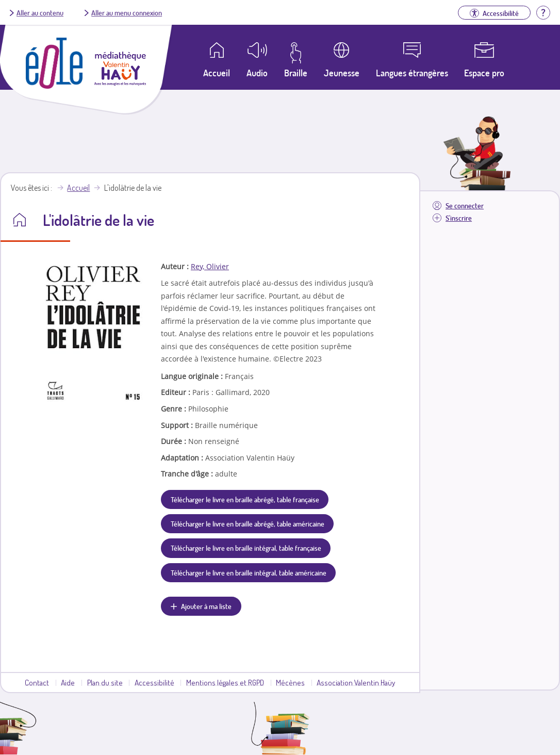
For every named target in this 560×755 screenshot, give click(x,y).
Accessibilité (154, 682)
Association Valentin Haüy (356, 682)
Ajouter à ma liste (206, 606)
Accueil (78, 188)
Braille (296, 73)
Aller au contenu (40, 12)
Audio (257, 73)
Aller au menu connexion (127, 12)
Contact (37, 682)
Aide (68, 682)
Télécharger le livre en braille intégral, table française (246, 548)
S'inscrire (459, 218)
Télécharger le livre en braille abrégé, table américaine (248, 523)
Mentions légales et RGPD (225, 682)
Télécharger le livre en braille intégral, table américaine (249, 572)
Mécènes (290, 682)
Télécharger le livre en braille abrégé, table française (245, 499)
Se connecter (465, 206)
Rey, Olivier (210, 266)
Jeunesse (342, 73)
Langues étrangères (412, 73)
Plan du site (105, 682)
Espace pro (484, 73)
